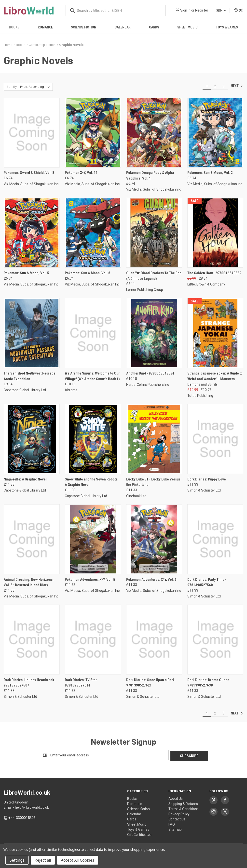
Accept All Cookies (78, 860)
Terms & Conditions (184, 808)
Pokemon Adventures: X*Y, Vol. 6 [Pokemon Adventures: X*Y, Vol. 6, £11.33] (151, 580)
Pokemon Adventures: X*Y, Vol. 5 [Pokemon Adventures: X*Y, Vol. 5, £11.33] (90, 580)
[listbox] (36, 87)
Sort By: (12, 87)
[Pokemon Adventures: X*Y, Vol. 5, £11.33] (93, 539)
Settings (17, 860)
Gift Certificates (139, 834)
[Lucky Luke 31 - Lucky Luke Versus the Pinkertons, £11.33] (154, 439)
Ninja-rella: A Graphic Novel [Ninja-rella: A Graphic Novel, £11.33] (25, 479)
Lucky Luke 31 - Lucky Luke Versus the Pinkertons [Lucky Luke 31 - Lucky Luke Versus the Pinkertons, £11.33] (153, 482)
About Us (176, 798)
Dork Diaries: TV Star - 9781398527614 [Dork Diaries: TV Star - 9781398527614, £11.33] (82, 683)
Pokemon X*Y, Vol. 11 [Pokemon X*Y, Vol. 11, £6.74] (81, 173)
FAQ (172, 824)
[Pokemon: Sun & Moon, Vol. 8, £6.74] (93, 233)
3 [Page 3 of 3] (223, 86)
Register (202, 10)
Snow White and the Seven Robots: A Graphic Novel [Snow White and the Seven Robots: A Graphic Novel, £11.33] (92, 482)
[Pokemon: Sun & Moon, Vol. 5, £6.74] (32, 233)
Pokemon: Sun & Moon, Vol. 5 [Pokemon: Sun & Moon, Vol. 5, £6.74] (26, 273)
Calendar (123, 27)
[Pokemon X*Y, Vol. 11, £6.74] (93, 133)
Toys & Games (138, 829)
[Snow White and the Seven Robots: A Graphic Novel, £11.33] (93, 439)
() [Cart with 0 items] (239, 10)
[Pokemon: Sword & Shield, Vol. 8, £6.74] (32, 133)
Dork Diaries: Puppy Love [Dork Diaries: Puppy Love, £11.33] (207, 479)
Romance (45, 27)
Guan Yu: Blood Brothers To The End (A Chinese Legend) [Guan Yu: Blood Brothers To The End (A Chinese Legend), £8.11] (154, 276)
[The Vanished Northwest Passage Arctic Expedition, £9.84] (32, 333)
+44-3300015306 (22, 817)
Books (14, 27)
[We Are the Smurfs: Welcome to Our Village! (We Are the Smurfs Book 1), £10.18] (93, 333)
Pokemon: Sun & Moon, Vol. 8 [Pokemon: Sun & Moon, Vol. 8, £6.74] (88, 273)
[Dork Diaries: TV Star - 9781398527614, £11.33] (93, 640)
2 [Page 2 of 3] (215, 86)
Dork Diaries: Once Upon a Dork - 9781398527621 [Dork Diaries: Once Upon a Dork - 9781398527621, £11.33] (151, 683)
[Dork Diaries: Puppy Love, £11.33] (215, 439)
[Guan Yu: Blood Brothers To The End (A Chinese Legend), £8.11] (154, 233)
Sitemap (175, 829)
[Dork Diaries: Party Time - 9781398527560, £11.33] (215, 539)
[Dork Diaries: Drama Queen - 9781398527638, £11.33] (215, 640)
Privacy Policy (179, 813)
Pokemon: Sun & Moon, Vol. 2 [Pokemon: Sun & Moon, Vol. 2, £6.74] (210, 173)
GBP (221, 10)
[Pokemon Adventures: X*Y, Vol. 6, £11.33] (154, 539)
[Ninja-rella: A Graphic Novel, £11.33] (32, 439)
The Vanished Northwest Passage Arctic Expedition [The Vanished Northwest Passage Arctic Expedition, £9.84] (30, 376)
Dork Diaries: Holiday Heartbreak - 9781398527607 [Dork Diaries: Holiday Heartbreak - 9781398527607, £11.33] (30, 683)
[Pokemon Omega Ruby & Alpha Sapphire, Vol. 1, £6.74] (154, 133)
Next (237, 86)
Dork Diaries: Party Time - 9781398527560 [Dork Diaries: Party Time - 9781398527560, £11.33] (207, 582)
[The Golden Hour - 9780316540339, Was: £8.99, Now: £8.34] (215, 233)
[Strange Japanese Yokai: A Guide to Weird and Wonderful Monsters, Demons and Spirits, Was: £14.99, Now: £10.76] (215, 333)
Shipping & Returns (183, 803)
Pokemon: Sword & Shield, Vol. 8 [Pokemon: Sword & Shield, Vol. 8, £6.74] (29, 173)
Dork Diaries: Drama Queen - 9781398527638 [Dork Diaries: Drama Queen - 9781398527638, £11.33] (209, 683)
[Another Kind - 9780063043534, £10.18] (154, 333)
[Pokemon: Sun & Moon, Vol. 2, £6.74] (215, 133)
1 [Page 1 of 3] (207, 86)
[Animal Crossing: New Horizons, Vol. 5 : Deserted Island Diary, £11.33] (32, 539)
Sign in (185, 10)
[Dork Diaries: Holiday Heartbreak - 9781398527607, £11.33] (32, 640)
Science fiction (84, 27)
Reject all (43, 860)
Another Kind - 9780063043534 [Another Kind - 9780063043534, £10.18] (150, 373)
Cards (154, 27)
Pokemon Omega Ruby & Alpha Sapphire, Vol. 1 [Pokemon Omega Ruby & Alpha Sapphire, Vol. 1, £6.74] (150, 175)
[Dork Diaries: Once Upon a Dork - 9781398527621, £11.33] (154, 640)
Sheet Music (187, 27)
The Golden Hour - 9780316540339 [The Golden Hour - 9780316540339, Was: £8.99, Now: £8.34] (214, 273)
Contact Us (177, 818)
